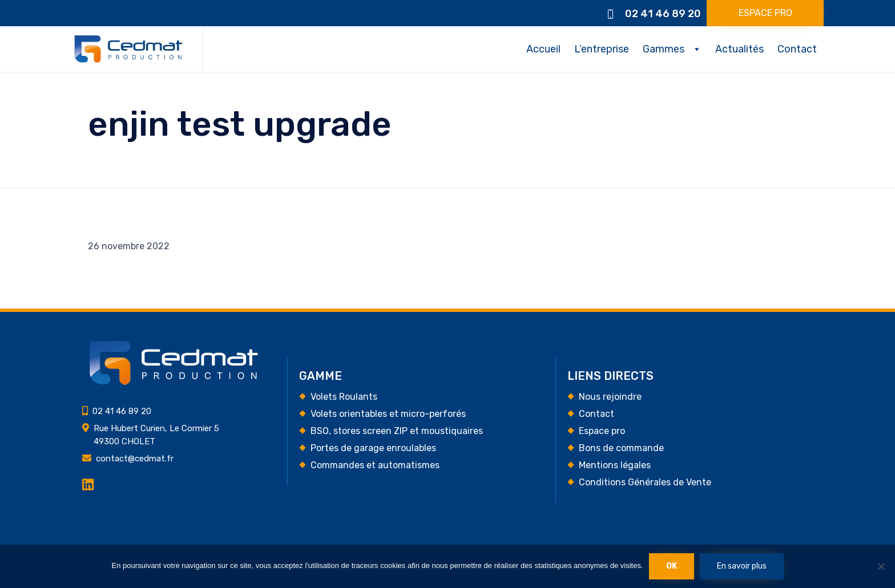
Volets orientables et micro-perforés (388, 414)
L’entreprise (602, 49)
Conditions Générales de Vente (645, 482)
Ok (672, 566)
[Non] (881, 566)
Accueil (543, 49)
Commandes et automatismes (375, 465)
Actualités (739, 49)
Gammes (664, 49)
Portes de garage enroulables (373, 448)
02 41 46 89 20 (663, 14)
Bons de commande (621, 448)
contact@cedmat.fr (135, 459)
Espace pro (602, 431)
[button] (765, 13)
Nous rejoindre (610, 397)
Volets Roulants (344, 397)
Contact (797, 49)
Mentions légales (615, 465)
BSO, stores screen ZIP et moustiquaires (397, 431)
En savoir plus (742, 566)
